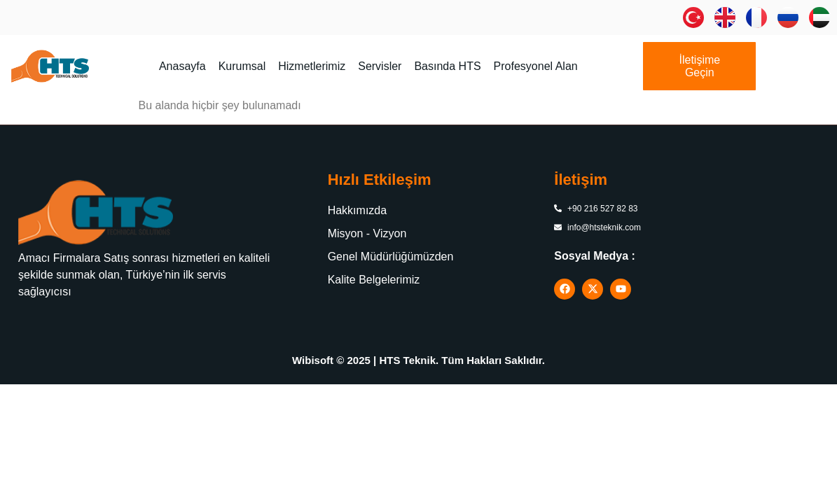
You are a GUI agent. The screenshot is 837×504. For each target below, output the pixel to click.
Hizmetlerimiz (312, 66)
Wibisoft (313, 360)
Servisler (380, 66)
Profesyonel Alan (536, 66)
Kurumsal (242, 66)
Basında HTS (447, 66)
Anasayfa (182, 66)
